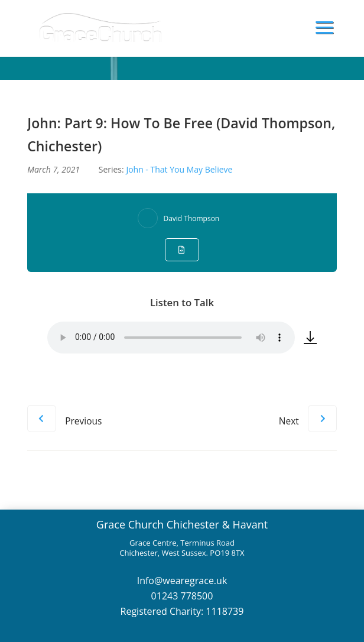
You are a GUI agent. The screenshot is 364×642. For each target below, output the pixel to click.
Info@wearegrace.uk (182, 581)
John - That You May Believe (179, 169)
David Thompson (191, 218)
